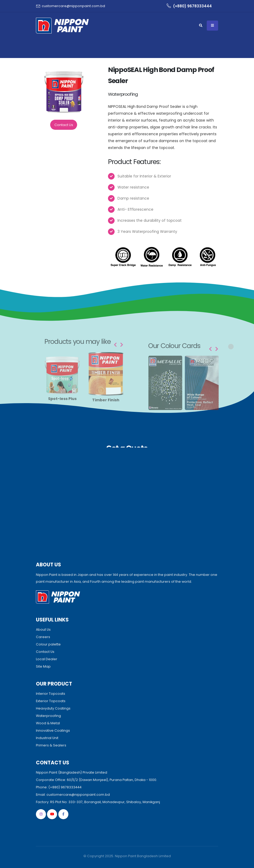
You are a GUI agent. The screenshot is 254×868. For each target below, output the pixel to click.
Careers (43, 637)
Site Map (43, 666)
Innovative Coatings (53, 730)
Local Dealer (47, 659)
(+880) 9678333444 (189, 6)
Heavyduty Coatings (53, 708)
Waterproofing (48, 716)
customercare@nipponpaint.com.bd (73, 6)
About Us (43, 630)
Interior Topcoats (51, 694)
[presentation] (123, 345)
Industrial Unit (47, 738)
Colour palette (48, 644)
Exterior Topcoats (51, 701)
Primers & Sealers (51, 745)
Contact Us (64, 125)
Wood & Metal (48, 723)
